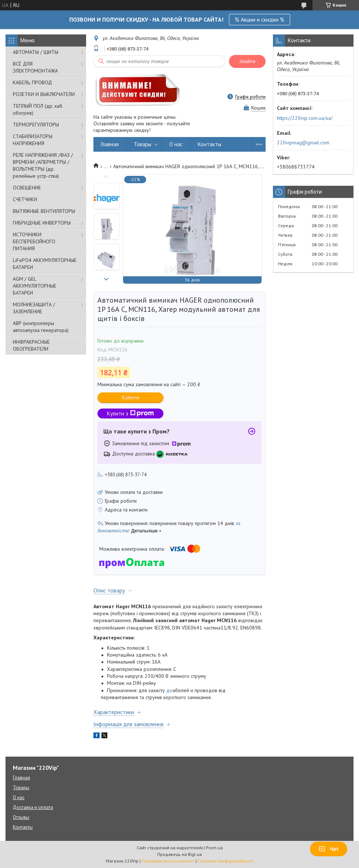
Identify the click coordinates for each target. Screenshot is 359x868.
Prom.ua (214, 848)
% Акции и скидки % (260, 19)
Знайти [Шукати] (247, 61)
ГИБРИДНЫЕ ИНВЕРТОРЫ (42, 223)
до (169, 690)
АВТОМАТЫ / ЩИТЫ (36, 52)
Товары (143, 144)
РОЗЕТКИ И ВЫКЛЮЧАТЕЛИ (44, 94)
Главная (110, 144)
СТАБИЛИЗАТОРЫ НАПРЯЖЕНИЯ (33, 140)
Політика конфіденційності (226, 861)
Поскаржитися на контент (168, 861)
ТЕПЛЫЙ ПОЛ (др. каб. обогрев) (38, 109)
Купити (131, 397)
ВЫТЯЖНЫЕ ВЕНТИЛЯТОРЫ (44, 211)
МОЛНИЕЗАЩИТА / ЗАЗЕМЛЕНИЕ (34, 308)
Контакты (210, 144)
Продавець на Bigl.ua (179, 854)
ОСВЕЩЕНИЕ (27, 188)
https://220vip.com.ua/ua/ (305, 118)
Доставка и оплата (33, 807)
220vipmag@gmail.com (303, 143)
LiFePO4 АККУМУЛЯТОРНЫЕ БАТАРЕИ (45, 264)
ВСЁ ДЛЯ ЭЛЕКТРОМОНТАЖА (35, 67)
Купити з (130, 413)
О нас (176, 144)
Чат (329, 849)
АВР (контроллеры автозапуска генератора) (41, 327)
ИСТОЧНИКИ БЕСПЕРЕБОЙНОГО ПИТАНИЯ (34, 241)
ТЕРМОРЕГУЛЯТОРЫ (36, 125)
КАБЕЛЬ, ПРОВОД (32, 82)
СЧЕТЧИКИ (25, 199)
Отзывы (21, 817)
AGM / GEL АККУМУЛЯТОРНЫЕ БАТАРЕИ (35, 286)
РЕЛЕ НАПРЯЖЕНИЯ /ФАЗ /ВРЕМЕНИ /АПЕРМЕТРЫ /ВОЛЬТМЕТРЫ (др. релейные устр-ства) (43, 165)
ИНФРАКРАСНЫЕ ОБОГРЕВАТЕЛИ (31, 345)
